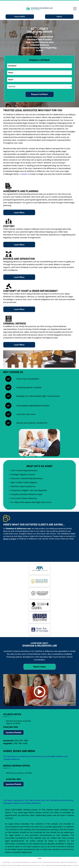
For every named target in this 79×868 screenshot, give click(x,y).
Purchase (7, 800)
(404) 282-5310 (11, 727)
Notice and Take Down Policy (51, 862)
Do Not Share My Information (21, 862)
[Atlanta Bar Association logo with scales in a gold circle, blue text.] (39, 581)
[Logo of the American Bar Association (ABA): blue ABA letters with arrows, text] (39, 569)
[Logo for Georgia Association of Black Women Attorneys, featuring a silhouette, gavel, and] (39, 606)
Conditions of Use (36, 862)
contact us (25, 174)
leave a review (10, 539)
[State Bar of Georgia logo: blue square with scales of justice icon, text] (39, 630)
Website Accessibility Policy (69, 862)
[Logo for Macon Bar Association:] (39, 618)
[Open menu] (75, 9)
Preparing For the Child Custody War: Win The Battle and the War (41, 800)
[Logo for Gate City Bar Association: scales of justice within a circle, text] (39, 593)
